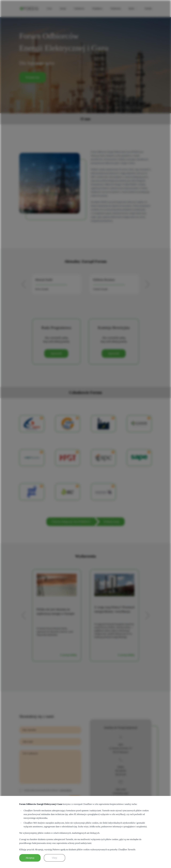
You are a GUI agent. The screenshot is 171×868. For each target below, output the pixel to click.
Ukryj (54, 858)
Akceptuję (30, 858)
